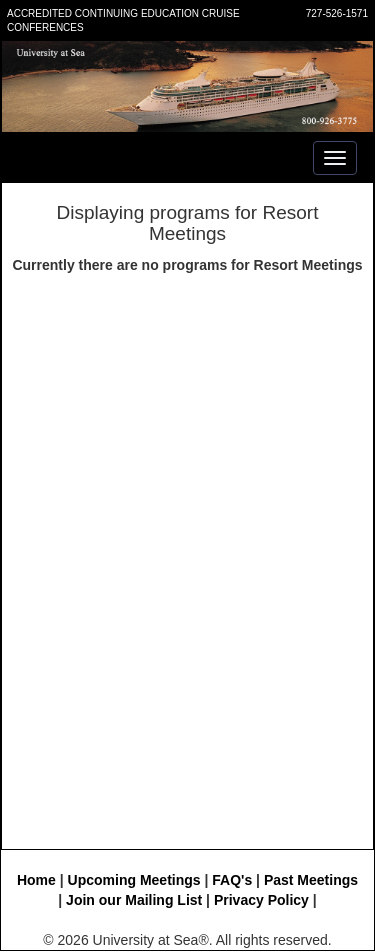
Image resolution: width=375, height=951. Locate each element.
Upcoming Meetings (134, 880)
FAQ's (232, 880)
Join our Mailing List (134, 900)
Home (36, 880)
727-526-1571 (337, 13)
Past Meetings (311, 880)
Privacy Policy (261, 900)
